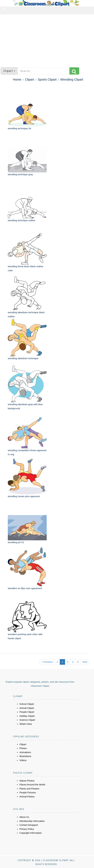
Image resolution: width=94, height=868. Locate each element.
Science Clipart (27, 720)
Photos (23, 748)
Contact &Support (29, 825)
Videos (23, 760)
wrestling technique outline (22, 220)
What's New (26, 724)
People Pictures (28, 792)
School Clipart (27, 704)
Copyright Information (31, 833)
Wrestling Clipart (72, 80)
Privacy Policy (27, 829)
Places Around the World (32, 785)
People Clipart (27, 712)
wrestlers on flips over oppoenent (25, 588)
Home (17, 80)
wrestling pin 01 (16, 542)
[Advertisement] (47, 39)
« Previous (47, 662)
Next (85, 662)
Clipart (30, 80)
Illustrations (25, 756)
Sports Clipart (47, 80)
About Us (24, 817)
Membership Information (32, 821)
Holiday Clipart (27, 716)
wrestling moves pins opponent (24, 496)
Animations (25, 752)
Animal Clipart (27, 708)
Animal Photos (27, 797)
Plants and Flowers (29, 789)
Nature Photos (27, 781)
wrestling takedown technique (23, 358)
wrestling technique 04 (19, 128)
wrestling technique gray (20, 174)
